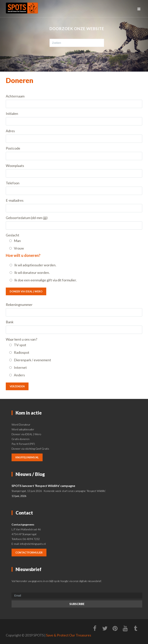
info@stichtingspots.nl (33, 544)
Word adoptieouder (23, 429)
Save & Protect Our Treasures (69, 635)
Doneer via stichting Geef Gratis (30, 449)
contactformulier (29, 553)
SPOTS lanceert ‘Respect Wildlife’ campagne (43, 486)
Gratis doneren (21, 439)
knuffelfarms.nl (27, 457)
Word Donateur (21, 424)
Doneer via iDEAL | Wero (26, 291)
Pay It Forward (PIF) (23, 444)
